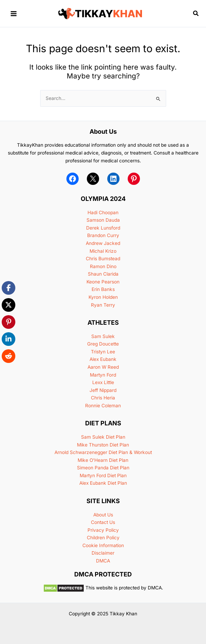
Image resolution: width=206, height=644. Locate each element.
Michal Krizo (103, 251)
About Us (103, 515)
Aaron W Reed (103, 367)
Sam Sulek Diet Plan (103, 437)
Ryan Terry (103, 305)
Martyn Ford (103, 375)
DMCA (103, 561)
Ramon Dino (103, 266)
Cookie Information (103, 545)
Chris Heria (103, 398)
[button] (196, 13)
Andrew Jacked (103, 243)
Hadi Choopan (103, 213)
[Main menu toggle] (14, 13)
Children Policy (103, 538)
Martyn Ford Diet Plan (103, 475)
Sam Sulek (103, 336)
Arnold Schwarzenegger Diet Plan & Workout (103, 452)
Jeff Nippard (103, 390)
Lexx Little (103, 382)
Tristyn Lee (103, 352)
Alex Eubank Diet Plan (103, 483)
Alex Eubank (103, 359)
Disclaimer (103, 553)
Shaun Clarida (103, 274)
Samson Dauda (103, 220)
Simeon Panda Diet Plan (103, 468)
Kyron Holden (103, 297)
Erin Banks (103, 289)
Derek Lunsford (103, 228)
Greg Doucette (103, 344)
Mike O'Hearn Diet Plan (103, 460)
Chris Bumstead (103, 259)
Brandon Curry (103, 235)
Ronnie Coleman (103, 406)
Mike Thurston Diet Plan (103, 445)
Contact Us (103, 522)
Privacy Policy (103, 530)
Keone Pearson (103, 282)
